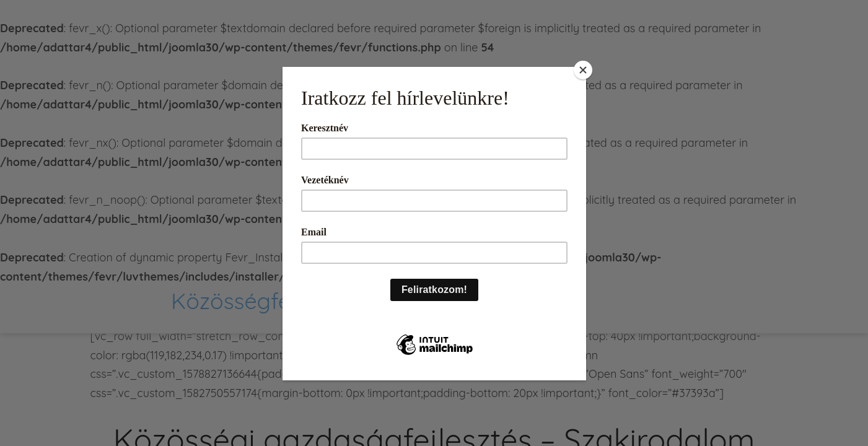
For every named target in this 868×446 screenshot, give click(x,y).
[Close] (583, 70)
